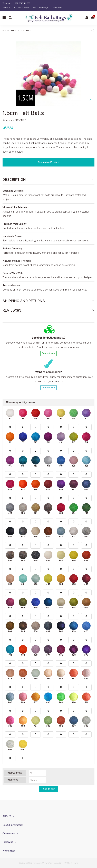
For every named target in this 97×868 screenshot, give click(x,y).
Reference (8, 120)
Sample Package (41, 7)
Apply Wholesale (22, 7)
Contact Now (48, 353)
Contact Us (57, 7)
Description (48, 180)
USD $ (6, 7)
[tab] (48, 180)
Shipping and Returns (48, 301)
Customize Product (49, 162)
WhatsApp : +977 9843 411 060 (16, 3)
